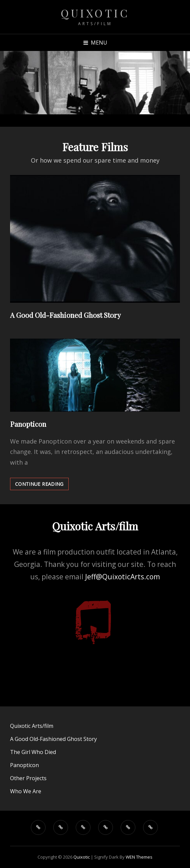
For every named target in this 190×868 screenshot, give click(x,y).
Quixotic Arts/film (32, 726)
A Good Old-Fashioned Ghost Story (66, 315)
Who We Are (26, 791)
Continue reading (42, 484)
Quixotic (95, 13)
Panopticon (28, 424)
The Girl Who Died (33, 752)
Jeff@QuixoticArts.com (122, 577)
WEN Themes (139, 857)
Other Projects (28, 778)
